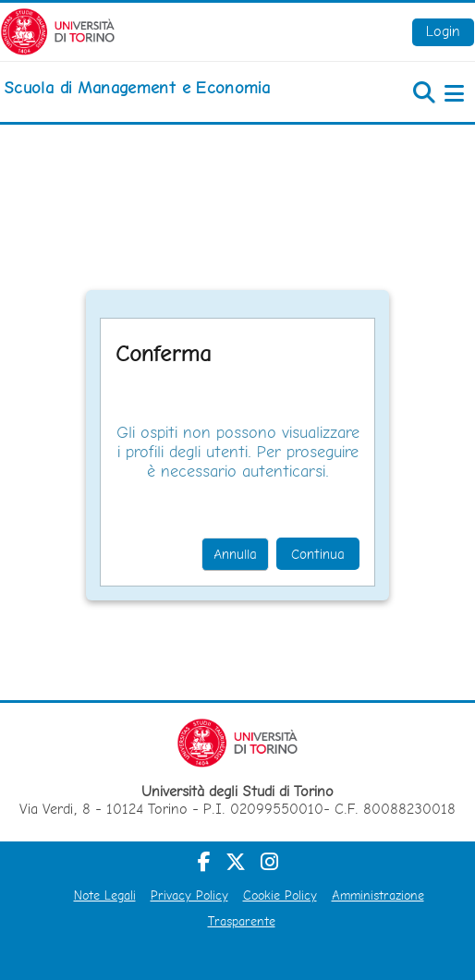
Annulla (235, 554)
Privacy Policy (189, 895)
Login (443, 31)
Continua (318, 554)
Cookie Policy (280, 895)
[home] (137, 88)
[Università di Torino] (58, 30)
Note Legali (105, 895)
